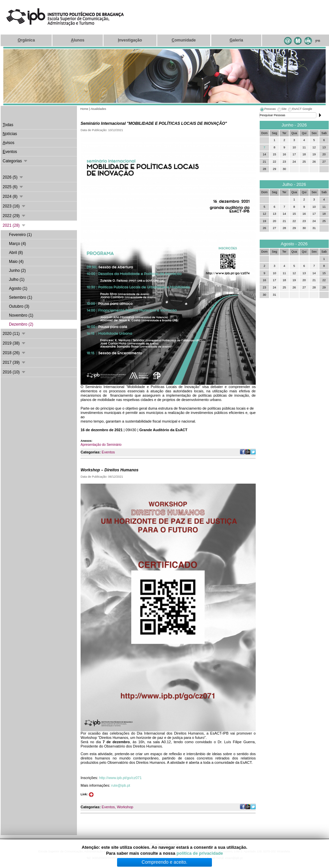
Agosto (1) (18, 288)
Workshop (125, 807)
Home (84, 109)
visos (8, 143)
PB (318, 41)
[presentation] (268, 110)
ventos (10, 152)
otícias (10, 134)
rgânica (26, 40)
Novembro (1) (21, 315)
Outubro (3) (19, 306)
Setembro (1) (21, 297)
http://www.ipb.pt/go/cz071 (120, 778)
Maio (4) (16, 262)
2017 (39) (14, 362)
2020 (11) (14, 334)
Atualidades (98, 109)
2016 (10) (14, 372)
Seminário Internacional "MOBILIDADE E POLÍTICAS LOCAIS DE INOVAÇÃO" (154, 123)
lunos (78, 40)
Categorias (15, 161)
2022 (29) (14, 216)
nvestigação (130, 40)
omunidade (184, 40)
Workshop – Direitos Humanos (109, 470)
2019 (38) (14, 343)
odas (8, 125)
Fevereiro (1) (20, 235)
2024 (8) (13, 197)
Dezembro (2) (21, 324)
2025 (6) (13, 187)
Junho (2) (17, 271)
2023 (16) (14, 206)
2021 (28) (14, 225)
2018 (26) (14, 353)
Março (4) (17, 244)
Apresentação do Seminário (101, 445)
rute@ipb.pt (121, 785)
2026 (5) (13, 177)
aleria (236, 40)
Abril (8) (16, 253)
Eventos (108, 452)
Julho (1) (17, 279)
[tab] (268, 110)
